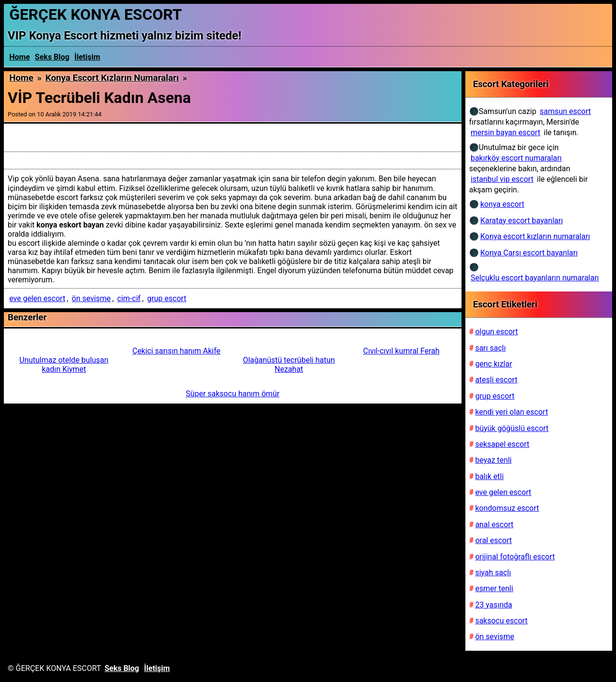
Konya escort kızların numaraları (112, 78)
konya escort (502, 204)
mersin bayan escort (506, 133)
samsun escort (565, 111)
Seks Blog (52, 57)
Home (19, 57)
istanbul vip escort (502, 179)
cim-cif (129, 298)
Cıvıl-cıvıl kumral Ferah (402, 351)
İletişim (88, 57)
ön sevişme (91, 298)
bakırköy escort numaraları (516, 158)
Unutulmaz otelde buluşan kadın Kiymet (64, 365)
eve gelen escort (37, 298)
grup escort (167, 298)
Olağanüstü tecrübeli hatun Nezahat (289, 365)
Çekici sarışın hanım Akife (176, 351)
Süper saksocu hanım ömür (233, 394)
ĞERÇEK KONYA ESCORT (96, 14)
